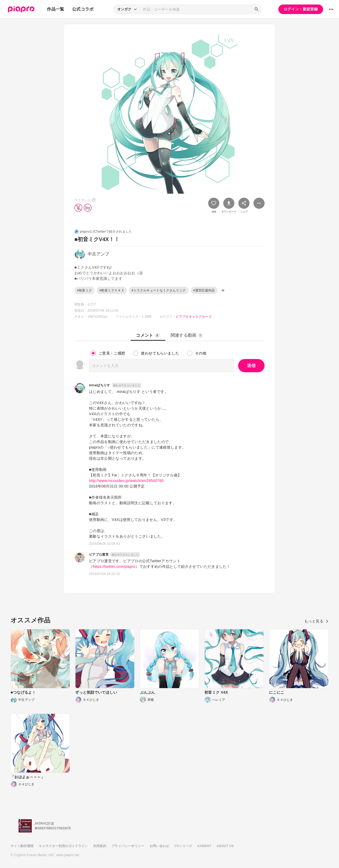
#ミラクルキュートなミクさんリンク (159, 290)
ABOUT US (225, 846)
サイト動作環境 (22, 846)
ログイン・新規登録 (301, 9)
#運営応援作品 (204, 290)
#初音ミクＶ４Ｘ (112, 290)
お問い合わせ (159, 846)
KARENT (204, 846)
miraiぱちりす (100, 385)
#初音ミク (84, 290)
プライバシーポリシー (128, 846)
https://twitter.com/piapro (114, 566)
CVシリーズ (183, 846)
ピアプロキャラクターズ (194, 317)
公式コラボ (83, 9)
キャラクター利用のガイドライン (63, 846)
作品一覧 (55, 9)
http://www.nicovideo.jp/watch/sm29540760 (126, 481)
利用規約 (100, 846)
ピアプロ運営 (99, 555)
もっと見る (316, 621)
